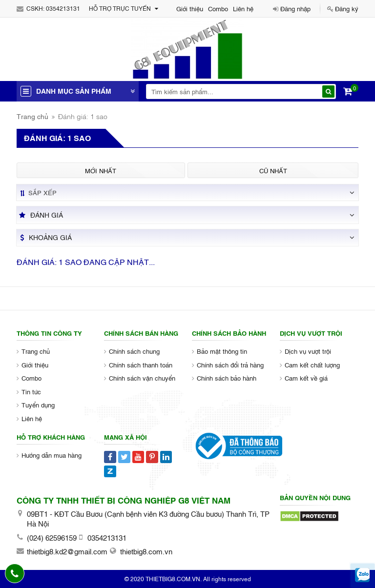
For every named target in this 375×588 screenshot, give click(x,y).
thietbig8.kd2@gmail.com (67, 551)
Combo (218, 8)
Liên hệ (243, 8)
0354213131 (63, 8)
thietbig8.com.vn (146, 551)
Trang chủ (32, 116)
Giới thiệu (190, 8)
